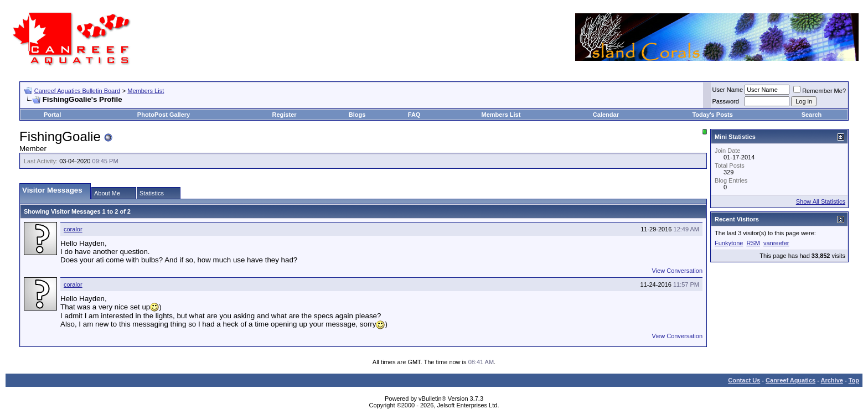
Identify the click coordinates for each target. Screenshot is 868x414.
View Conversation (677, 271)
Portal (52, 115)
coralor (73, 229)
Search (812, 115)
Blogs (357, 115)
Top (854, 380)
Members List (146, 91)
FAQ (414, 115)
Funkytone (729, 243)
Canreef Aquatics (790, 380)
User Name (728, 90)
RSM (753, 243)
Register (285, 115)
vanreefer (776, 243)
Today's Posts (712, 115)
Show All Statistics (821, 201)
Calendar (606, 115)
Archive (832, 380)
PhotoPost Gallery (164, 115)
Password (726, 101)
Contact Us (744, 380)
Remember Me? (820, 91)
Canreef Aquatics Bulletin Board (77, 91)
